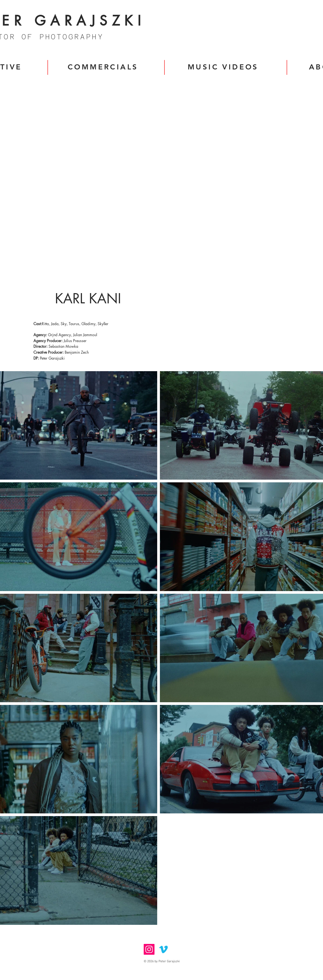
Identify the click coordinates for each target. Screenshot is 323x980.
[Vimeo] (163, 949)
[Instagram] (149, 949)
